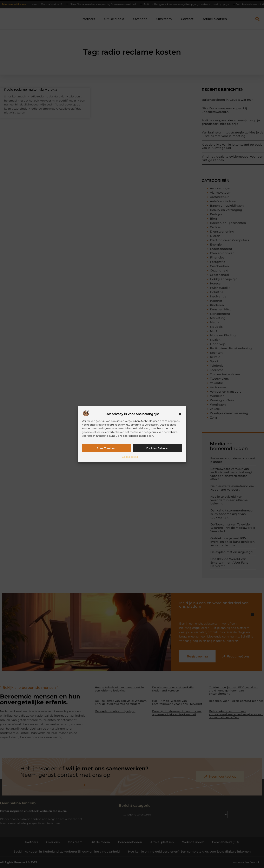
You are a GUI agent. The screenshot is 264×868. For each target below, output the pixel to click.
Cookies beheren (158, 448)
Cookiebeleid (130, 457)
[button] (180, 414)
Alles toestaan (107, 448)
